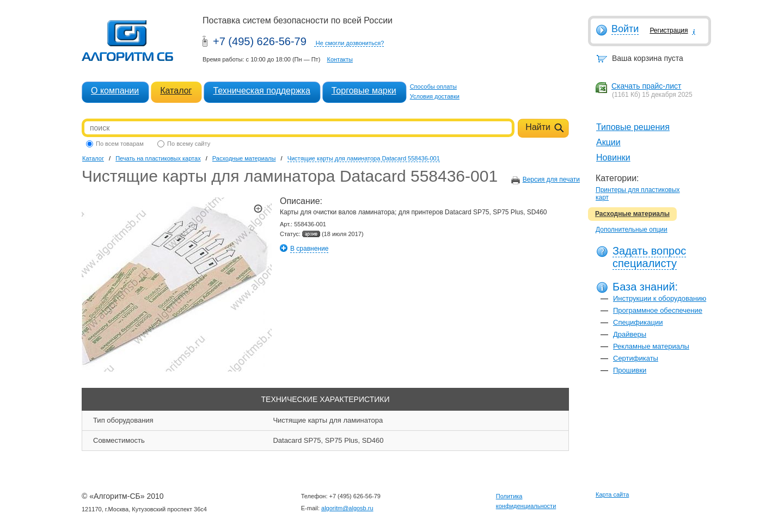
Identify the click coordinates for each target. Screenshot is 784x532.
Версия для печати (551, 180)
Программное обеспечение (658, 310)
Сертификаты (636, 358)
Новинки (613, 157)
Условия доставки (435, 96)
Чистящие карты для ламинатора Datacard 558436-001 (364, 158)
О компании (115, 91)
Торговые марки (364, 91)
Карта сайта (612, 494)
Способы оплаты (433, 86)
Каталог (176, 91)
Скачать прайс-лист (646, 86)
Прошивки (630, 370)
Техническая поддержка (261, 91)
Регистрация (669, 30)
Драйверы (630, 334)
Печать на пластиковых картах (158, 158)
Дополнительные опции (632, 230)
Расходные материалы (632, 214)
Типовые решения (633, 127)
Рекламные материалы (651, 346)
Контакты (340, 59)
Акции (608, 142)
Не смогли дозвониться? (350, 43)
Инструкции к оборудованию (660, 298)
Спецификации (638, 322)
